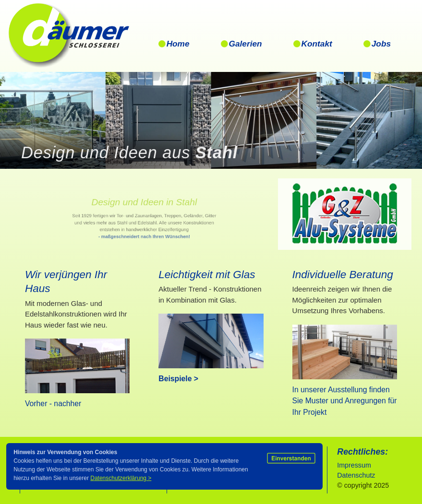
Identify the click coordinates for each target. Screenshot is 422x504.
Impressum (354, 465)
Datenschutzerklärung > (121, 478)
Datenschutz (357, 475)
